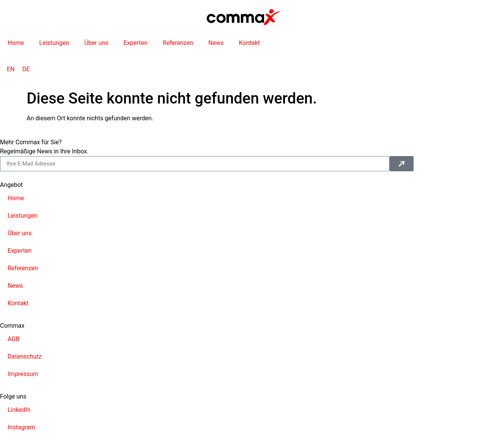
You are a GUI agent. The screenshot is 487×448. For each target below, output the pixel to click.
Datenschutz (25, 356)
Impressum (23, 374)
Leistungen (54, 43)
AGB (14, 339)
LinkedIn (19, 410)
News (216, 43)
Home (16, 43)
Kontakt (249, 43)
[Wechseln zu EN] (11, 69)
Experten (136, 43)
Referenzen (178, 43)
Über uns (96, 43)
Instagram (21, 427)
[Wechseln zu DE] (26, 69)
